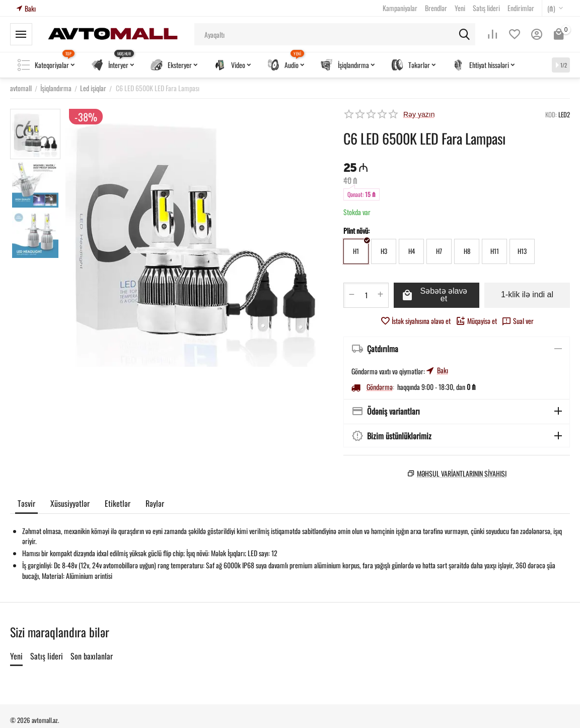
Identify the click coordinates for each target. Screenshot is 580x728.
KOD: (551, 114)
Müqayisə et (476, 321)
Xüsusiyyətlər (70, 504)
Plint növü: (356, 230)
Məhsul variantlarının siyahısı (462, 473)
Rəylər (155, 504)
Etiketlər (118, 504)
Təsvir (26, 504)
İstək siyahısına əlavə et (415, 321)
